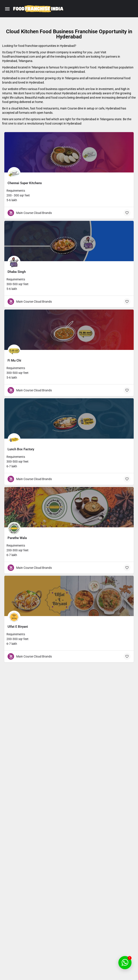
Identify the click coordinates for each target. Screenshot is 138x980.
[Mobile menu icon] (7, 9)
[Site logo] (39, 9)
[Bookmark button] (127, 213)
